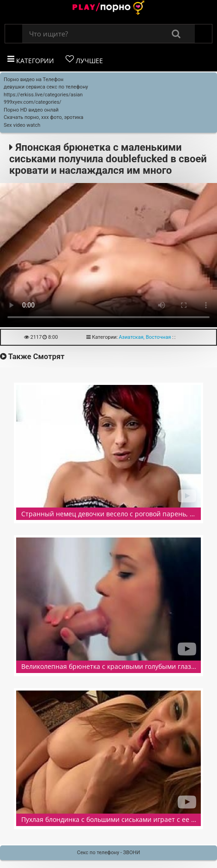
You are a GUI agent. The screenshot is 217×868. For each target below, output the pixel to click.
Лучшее (84, 60)
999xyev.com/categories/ (33, 102)
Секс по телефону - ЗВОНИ (109, 853)
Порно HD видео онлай (31, 110)
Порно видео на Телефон (33, 80)
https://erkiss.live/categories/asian (43, 95)
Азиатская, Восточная (145, 337)
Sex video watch (22, 125)
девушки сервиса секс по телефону (46, 87)
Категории (31, 60)
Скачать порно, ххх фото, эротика (44, 117)
